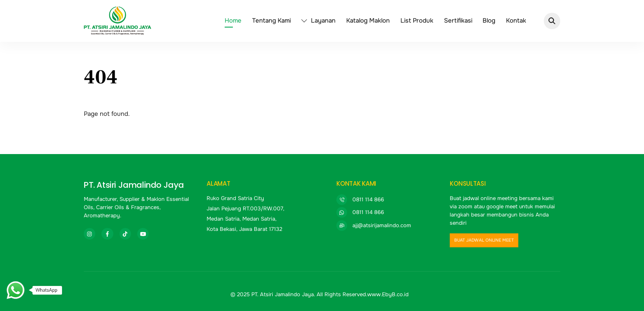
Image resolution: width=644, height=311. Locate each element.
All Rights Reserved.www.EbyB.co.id (363, 294)
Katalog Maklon (368, 21)
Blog (489, 21)
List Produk (417, 21)
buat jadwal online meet (484, 240)
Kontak (516, 21)
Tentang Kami (271, 21)
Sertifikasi (458, 21)
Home (233, 21)
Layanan (318, 21)
